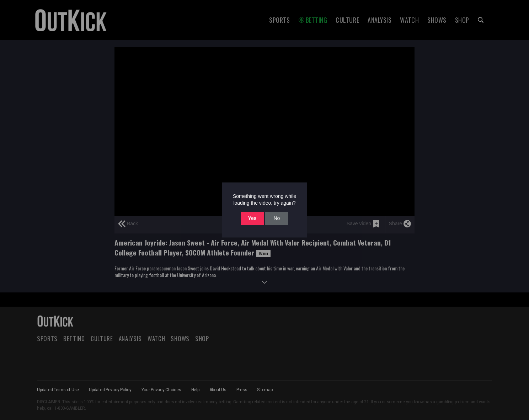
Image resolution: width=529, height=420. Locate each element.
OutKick (71, 20)
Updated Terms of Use (58, 390)
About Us (218, 390)
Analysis (380, 20)
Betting (317, 20)
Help (195, 390)
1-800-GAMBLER (70, 408)
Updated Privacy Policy (110, 390)
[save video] (363, 225)
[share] (400, 225)
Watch (409, 20)
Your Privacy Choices (161, 390)
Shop (462, 20)
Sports (279, 20)
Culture (347, 20)
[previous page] (128, 225)
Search (481, 20)
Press (242, 390)
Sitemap (265, 390)
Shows (437, 20)
